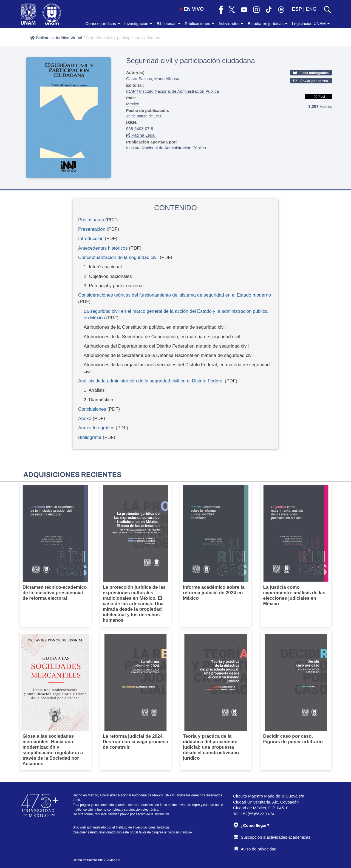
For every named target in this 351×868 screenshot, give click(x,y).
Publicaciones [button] (199, 23)
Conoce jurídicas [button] (103, 23)
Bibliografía (90, 437)
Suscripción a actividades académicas (272, 837)
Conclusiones (92, 409)
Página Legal (141, 135)
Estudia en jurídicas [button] (268, 23)
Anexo (85, 418)
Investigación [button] (138, 23)
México (133, 104)
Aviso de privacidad (255, 849)
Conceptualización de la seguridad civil (118, 257)
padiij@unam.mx (180, 832)
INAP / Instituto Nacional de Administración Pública (172, 91)
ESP (297, 9)
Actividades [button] (231, 23)
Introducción (91, 239)
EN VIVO (192, 9)
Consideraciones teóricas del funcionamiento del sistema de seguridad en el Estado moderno (175, 295)
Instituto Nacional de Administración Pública (166, 148)
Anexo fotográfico (96, 428)
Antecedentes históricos (103, 248)
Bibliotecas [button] (169, 23)
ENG (311, 9)
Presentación (92, 229)
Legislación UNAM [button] (311, 23)
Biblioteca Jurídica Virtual (56, 38)
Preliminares (91, 220)
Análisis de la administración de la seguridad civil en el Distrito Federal (151, 381)
